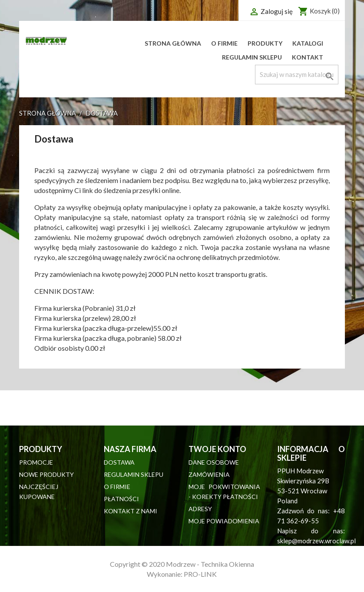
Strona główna (173, 43)
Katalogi (308, 43)
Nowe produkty (46, 474)
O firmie (224, 43)
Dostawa (119, 462)
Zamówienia (209, 474)
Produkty (265, 43)
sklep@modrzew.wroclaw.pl (316, 541)
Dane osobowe (214, 462)
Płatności (121, 499)
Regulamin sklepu (252, 57)
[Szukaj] (297, 75)
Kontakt (308, 57)
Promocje (36, 462)
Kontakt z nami (131, 511)
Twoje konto (217, 449)
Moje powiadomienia (224, 521)
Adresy (200, 509)
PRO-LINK (200, 574)
